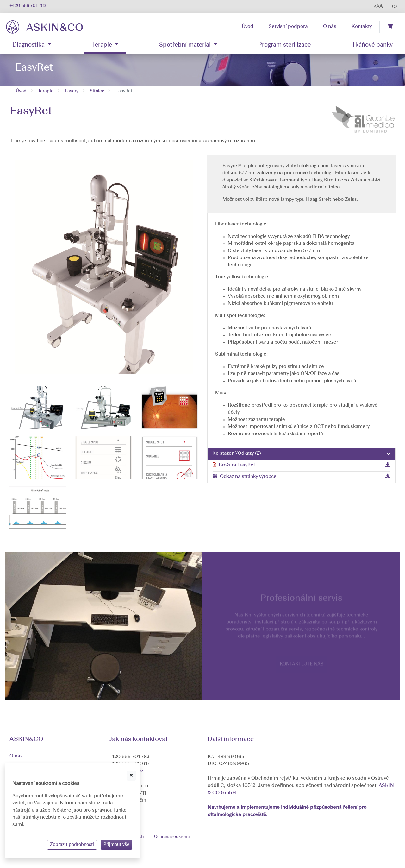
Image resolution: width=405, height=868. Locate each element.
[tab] (301, 454)
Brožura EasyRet (237, 465)
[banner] (44, 27)
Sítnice (97, 91)
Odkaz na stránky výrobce (248, 477)
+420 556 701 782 (28, 6)
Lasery (72, 91)
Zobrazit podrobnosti (72, 845)
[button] (380, 6)
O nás (16, 756)
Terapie (46, 91)
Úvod (21, 91)
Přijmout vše (116, 845)
